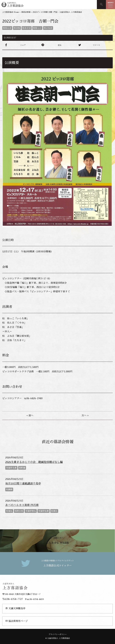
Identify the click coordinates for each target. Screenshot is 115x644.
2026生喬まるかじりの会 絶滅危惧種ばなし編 (34, 462)
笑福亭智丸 (31, 511)
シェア (23, 45)
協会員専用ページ (17, 621)
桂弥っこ (37, 28)
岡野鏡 (22, 468)
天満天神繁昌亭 (15, 608)
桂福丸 (9, 511)
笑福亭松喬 (44, 511)
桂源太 (54, 511)
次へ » (85, 416)
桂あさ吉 (27, 28)
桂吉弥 (17, 28)
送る (60, 45)
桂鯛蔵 (9, 489)
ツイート (97, 45)
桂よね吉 (48, 28)
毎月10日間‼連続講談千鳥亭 (23, 484)
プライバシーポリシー (58, 634)
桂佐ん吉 (7, 28)
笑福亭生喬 (11, 468)
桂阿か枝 (19, 511)
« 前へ (30, 416)
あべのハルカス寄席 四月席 (22, 505)
